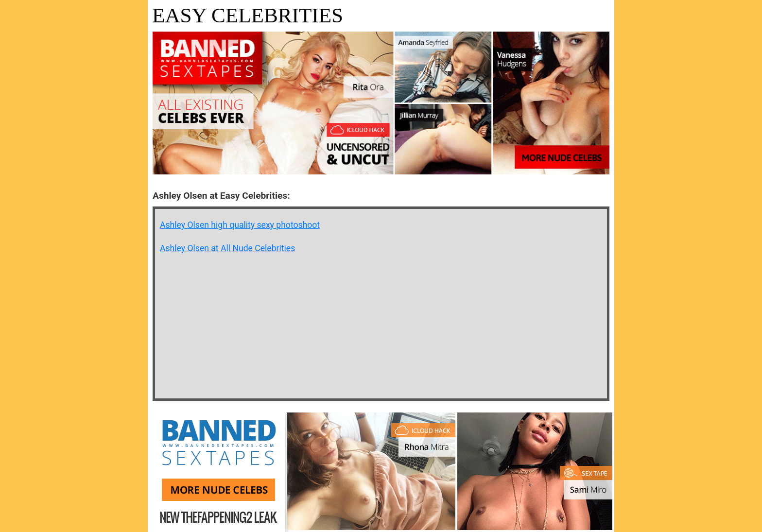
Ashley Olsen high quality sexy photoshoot (240, 225)
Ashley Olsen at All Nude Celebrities (227, 248)
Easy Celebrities (248, 15)
